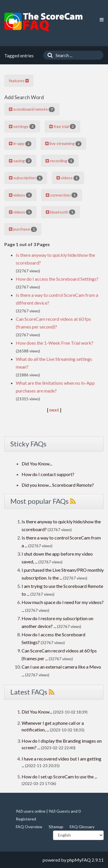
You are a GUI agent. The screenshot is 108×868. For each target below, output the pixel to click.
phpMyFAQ (79, 860)
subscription (26, 178)
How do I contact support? (48, 474)
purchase (23, 229)
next (54, 410)
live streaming (63, 144)
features (19, 81)
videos (68, 178)
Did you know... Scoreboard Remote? (58, 485)
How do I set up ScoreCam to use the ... (59, 777)
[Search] (49, 55)
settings (22, 127)
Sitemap (56, 827)
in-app (20, 144)
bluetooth (60, 212)
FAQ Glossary (82, 827)
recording (60, 161)
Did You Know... (37, 464)
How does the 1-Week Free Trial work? (55, 343)
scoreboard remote (32, 109)
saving (20, 161)
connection (62, 195)
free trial (62, 127)
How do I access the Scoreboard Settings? (57, 279)
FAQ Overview (29, 827)
